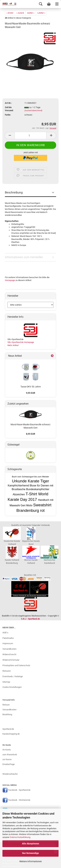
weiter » (31, 13)
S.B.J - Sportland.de (30, 619)
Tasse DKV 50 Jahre (31, 387)
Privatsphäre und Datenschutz (16, 665)
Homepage (10, 280)
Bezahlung (7, 714)
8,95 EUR (31, 434)
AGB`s (5, 633)
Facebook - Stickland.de (19, 800)
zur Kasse (7, 759)
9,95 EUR (31, 393)
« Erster (10, 13)
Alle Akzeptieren (30, 844)
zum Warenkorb (10, 755)
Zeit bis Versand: (9, 109)
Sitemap (6, 682)
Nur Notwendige (30, 853)
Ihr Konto (7, 750)
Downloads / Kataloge (13, 676)
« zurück (20, 13)
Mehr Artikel (13, 345)
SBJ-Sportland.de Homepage (21, 342)
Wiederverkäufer (10, 774)
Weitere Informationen (31, 861)
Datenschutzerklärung (20, 837)
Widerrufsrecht (9, 654)
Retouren (7, 671)
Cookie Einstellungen (12, 687)
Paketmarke (8, 638)
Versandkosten (9, 649)
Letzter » (41, 13)
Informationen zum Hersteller (24, 257)
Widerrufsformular (11, 660)
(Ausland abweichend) (33, 111)
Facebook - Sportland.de (19, 790)
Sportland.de (8, 729)
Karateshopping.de (11, 734)
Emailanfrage (9, 764)
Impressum (8, 643)
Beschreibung (14, 192)
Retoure (6, 705)
